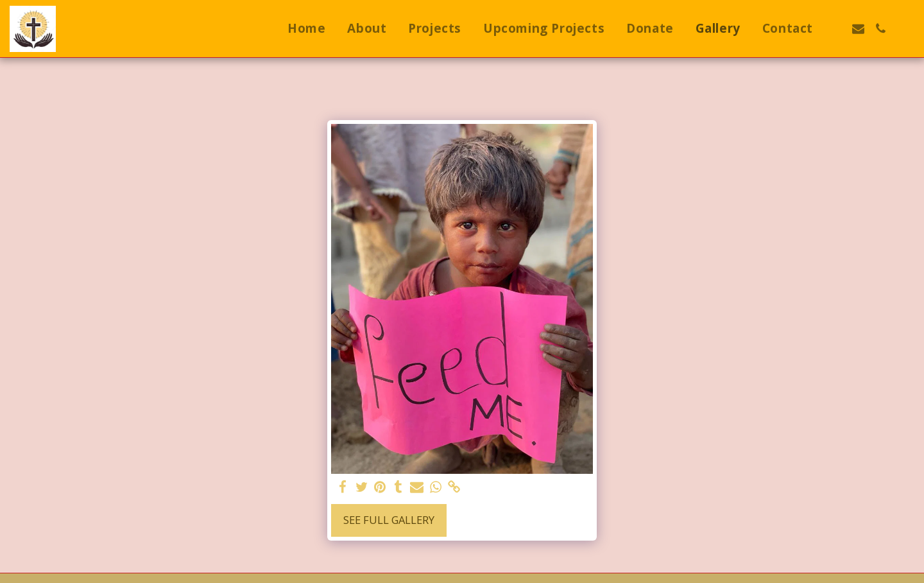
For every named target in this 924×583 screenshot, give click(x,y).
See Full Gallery (389, 520)
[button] (836, 29)
